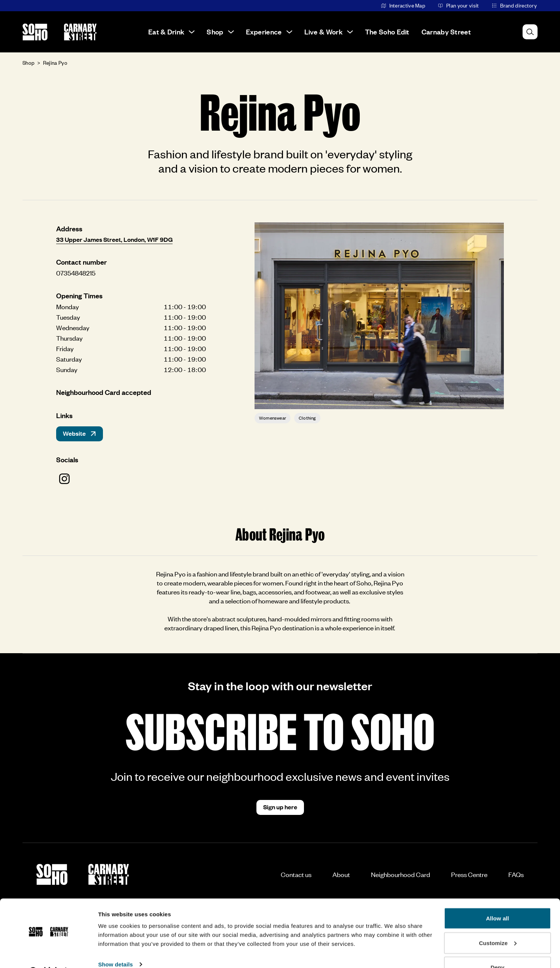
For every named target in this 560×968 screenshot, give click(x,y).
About (341, 874)
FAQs (516, 874)
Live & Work (329, 32)
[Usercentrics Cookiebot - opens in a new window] (48, 953)
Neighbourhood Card (401, 874)
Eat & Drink (171, 32)
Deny (497, 948)
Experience (269, 32)
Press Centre (469, 874)
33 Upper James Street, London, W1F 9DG (114, 239)
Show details (115, 945)
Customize (498, 924)
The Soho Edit (387, 32)
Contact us (296, 874)
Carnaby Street (446, 32)
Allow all (497, 899)
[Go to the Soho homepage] (35, 32)
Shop (220, 32)
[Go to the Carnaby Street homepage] (80, 32)
